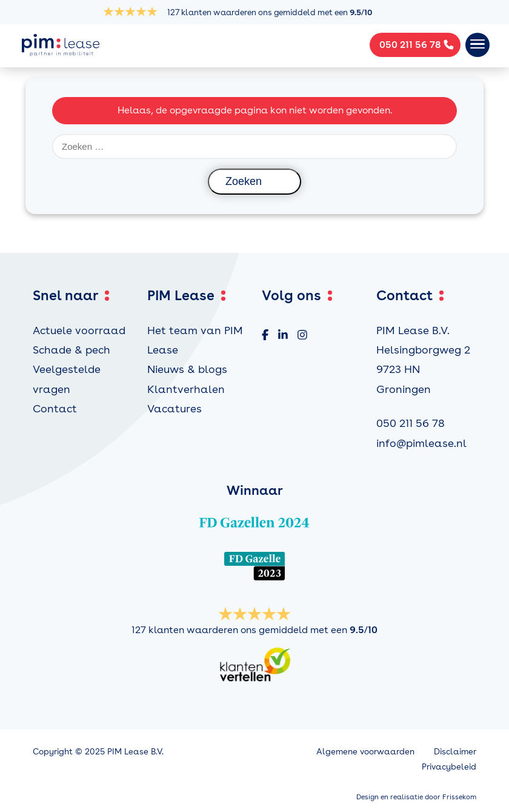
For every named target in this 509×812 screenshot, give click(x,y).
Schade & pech (72, 350)
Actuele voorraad (79, 330)
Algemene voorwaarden (365, 751)
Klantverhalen (186, 389)
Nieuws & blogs (187, 369)
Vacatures (175, 408)
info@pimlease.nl (421, 443)
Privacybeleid (449, 767)
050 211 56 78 (411, 423)
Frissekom (459, 797)
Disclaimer (455, 751)
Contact (55, 408)
